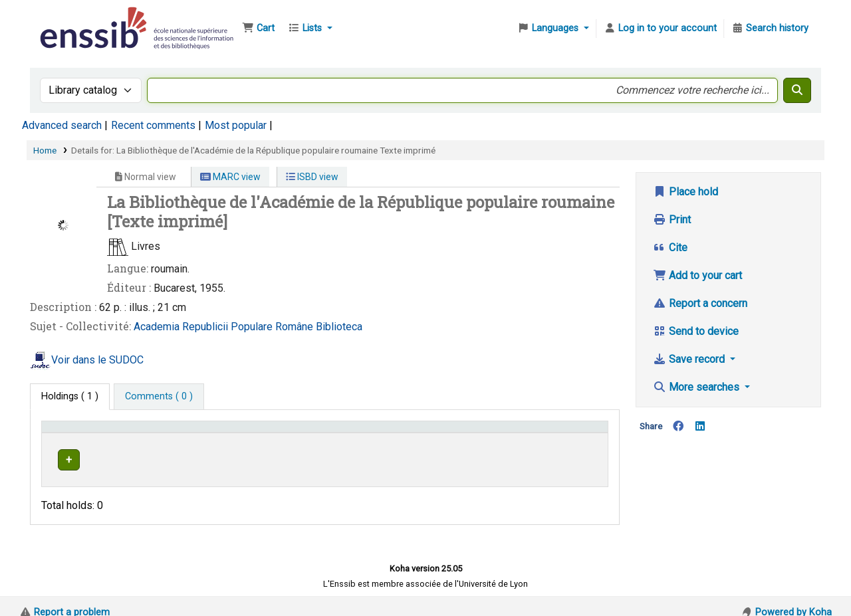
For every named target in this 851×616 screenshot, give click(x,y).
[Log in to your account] (660, 29)
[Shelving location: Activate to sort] (333, 433)
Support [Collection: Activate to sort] (216, 433)
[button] (258, 29)
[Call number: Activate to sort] (468, 433)
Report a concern (700, 303)
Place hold (685, 192)
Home (45, 150)
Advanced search (62, 125)
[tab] (159, 397)
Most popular (236, 125)
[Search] (797, 90)
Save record (690, 359)
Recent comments (153, 125)
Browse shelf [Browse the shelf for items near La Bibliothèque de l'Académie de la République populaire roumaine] (472, 458)
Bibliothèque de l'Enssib (70, 19)
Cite (670, 248)
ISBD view (312, 177)
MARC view (230, 177)
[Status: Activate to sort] (573, 433)
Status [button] (559, 433)
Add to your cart (697, 275)
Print (672, 220)
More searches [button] (697, 387)
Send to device (696, 331)
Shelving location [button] (312, 433)
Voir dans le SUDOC (97, 360)
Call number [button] (427, 433)
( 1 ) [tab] (70, 396)
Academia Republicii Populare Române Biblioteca (248, 327)
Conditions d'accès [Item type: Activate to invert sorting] (88, 433)
